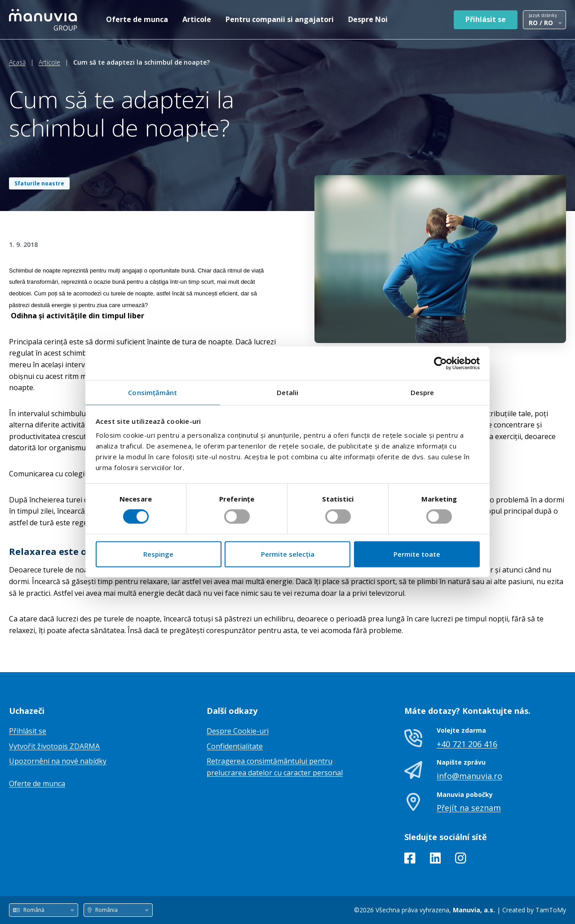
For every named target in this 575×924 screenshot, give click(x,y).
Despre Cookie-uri (238, 731)
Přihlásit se (486, 19)
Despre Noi (368, 19)
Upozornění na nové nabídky (58, 761)
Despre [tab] (422, 392)
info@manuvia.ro (469, 776)
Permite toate (417, 554)
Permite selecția (288, 554)
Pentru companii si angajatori (280, 19)
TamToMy (551, 910)
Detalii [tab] (288, 392)
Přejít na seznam (469, 808)
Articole (197, 19)
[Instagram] (461, 860)
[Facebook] (410, 860)
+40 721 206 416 (467, 744)
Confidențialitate (235, 746)
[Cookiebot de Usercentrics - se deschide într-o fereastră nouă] (440, 363)
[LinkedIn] (436, 860)
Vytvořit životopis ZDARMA (54, 746)
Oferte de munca (137, 19)
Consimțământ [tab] (153, 392)
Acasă (17, 62)
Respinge (158, 554)
